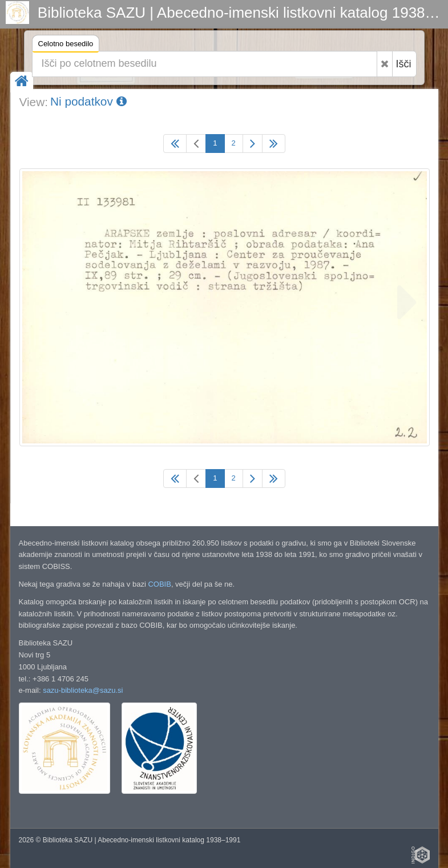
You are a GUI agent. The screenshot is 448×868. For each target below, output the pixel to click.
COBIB (159, 584)
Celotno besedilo (66, 45)
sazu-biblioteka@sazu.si (83, 690)
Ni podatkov (88, 101)
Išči (404, 64)
